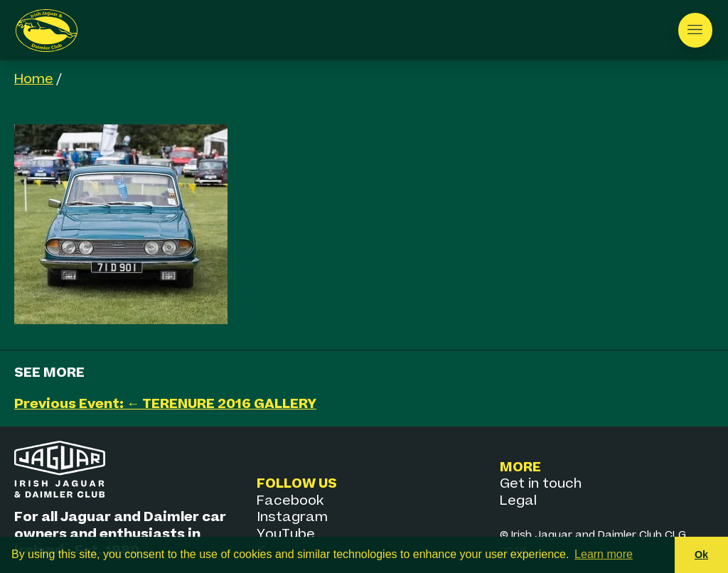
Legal (518, 501)
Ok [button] (701, 555)
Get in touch (541, 484)
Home (34, 79)
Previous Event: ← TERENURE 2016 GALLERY (165, 404)
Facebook (290, 501)
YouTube (286, 534)
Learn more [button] (604, 554)
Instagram (292, 517)
